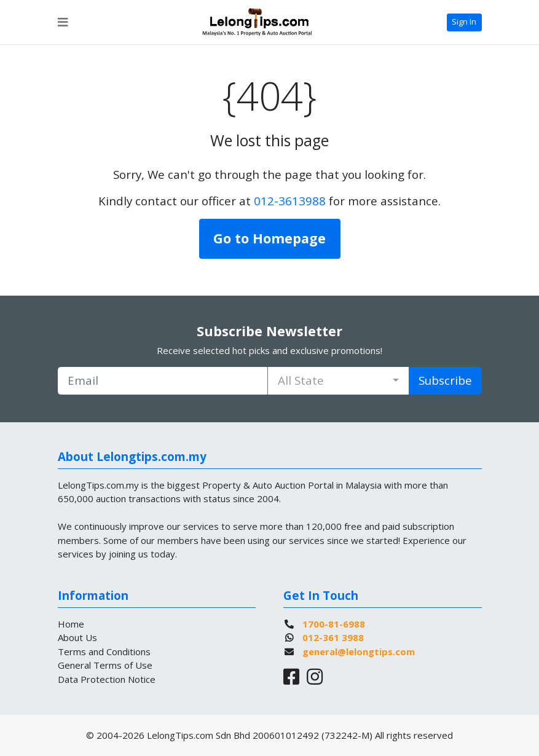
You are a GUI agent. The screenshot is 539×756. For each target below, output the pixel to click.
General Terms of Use (105, 665)
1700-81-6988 (334, 624)
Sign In (464, 22)
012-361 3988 (333, 637)
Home (71, 624)
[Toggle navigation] (63, 22)
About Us (77, 637)
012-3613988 (290, 201)
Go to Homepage (269, 238)
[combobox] (338, 381)
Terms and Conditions (104, 652)
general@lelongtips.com (359, 652)
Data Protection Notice (107, 679)
